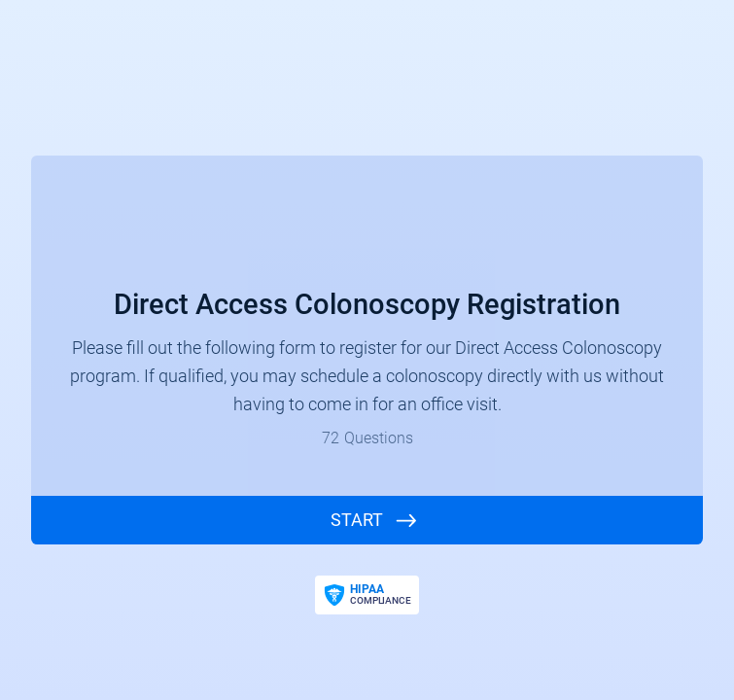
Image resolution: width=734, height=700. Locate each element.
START (357, 520)
